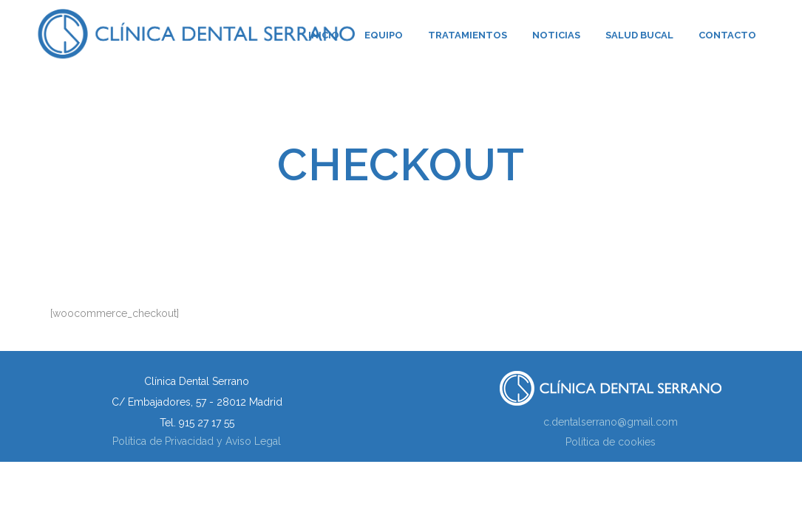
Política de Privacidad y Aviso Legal (197, 441)
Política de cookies (611, 442)
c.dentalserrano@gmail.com (611, 422)
